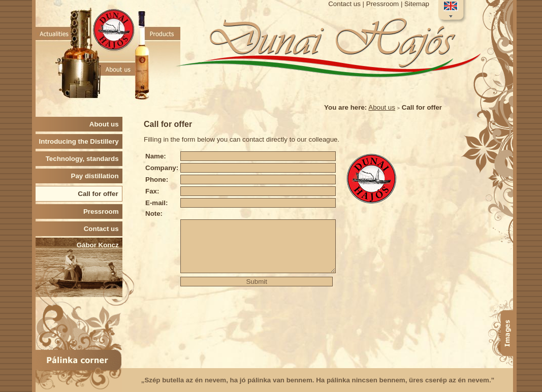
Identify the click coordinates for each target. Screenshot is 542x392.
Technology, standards (84, 159)
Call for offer (100, 194)
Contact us (344, 4)
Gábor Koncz (100, 245)
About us (382, 107)
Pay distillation (97, 176)
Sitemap (417, 4)
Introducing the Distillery (81, 141)
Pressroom (382, 4)
